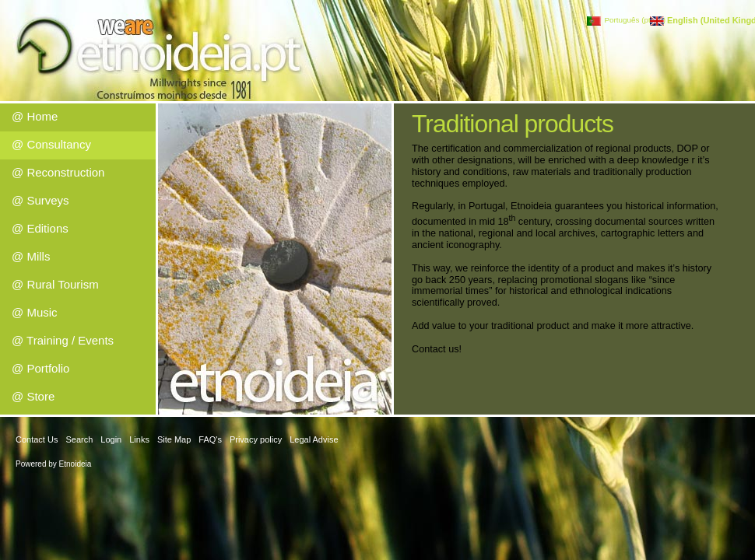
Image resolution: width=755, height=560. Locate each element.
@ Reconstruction (58, 172)
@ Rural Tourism (55, 284)
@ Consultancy (51, 144)
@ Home (35, 116)
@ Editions (40, 228)
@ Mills (31, 256)
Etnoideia (75, 464)
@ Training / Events (63, 340)
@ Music (35, 312)
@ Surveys (40, 200)
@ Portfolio (40, 368)
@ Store (33, 396)
